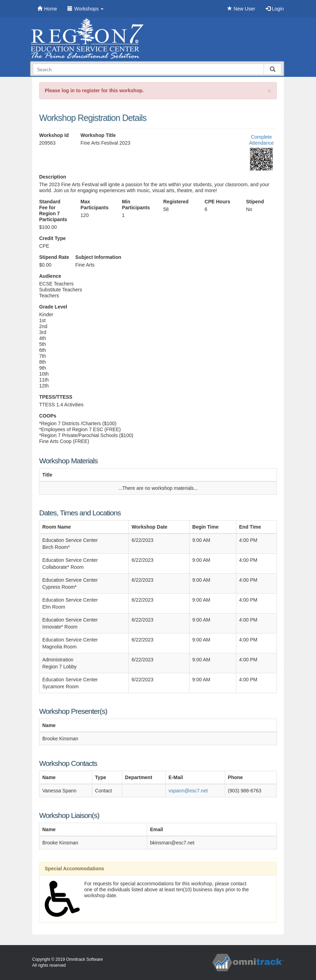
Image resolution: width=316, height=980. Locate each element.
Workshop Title (98, 135)
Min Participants (136, 205)
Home (47, 9)
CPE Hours (217, 202)
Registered (176, 202)
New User (241, 9)
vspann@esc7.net (188, 791)
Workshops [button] (85, 9)
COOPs (48, 416)
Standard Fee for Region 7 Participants (53, 210)
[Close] (270, 91)
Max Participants (94, 205)
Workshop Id (54, 135)
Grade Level (53, 307)
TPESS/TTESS (56, 397)
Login (275, 9)
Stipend (255, 202)
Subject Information (98, 257)
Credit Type (52, 238)
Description (53, 177)
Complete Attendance (261, 140)
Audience (50, 276)
